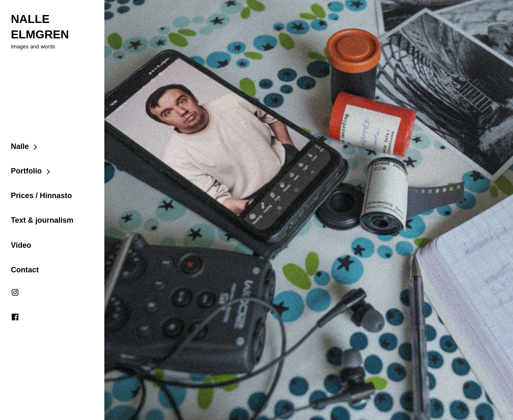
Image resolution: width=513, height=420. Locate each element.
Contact (24, 270)
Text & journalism (42, 220)
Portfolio (26, 171)
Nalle (19, 146)
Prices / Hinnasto (41, 196)
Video (21, 245)
